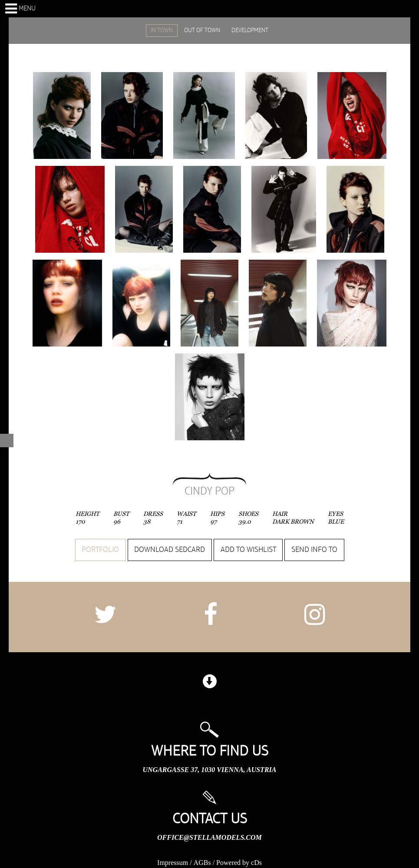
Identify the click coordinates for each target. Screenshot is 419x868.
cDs (256, 863)
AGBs (202, 863)
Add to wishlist (248, 550)
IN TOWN (162, 30)
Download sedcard (170, 550)
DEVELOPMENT (250, 30)
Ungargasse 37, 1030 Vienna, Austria (210, 770)
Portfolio (100, 550)
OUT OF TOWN (202, 30)
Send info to (314, 550)
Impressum (173, 863)
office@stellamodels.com (209, 837)
